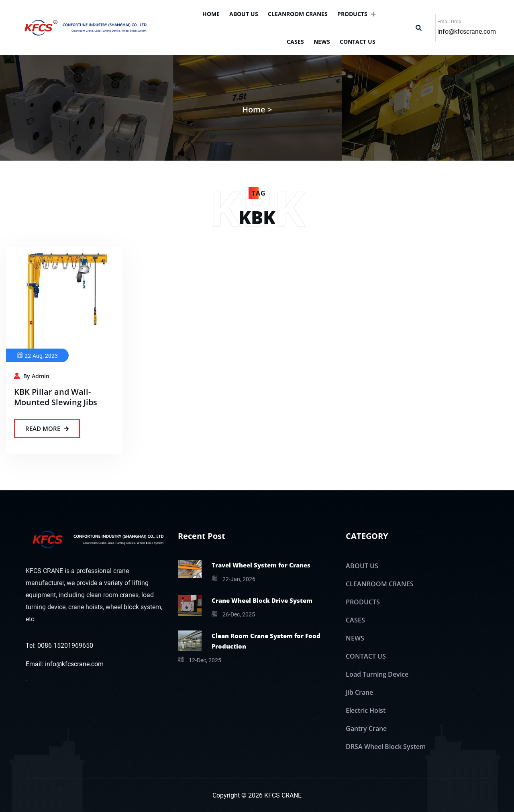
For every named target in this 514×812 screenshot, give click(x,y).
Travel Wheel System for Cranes (261, 565)
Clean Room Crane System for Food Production (266, 641)
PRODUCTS (356, 14)
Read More (47, 428)
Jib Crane (359, 692)
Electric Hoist (366, 710)
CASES (295, 42)
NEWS (322, 42)
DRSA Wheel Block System (386, 747)
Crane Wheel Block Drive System (262, 600)
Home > (257, 109)
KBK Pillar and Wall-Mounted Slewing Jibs (56, 397)
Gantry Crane (366, 728)
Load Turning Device (377, 674)
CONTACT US (358, 42)
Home (211, 14)
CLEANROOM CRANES (298, 14)
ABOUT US (244, 14)
